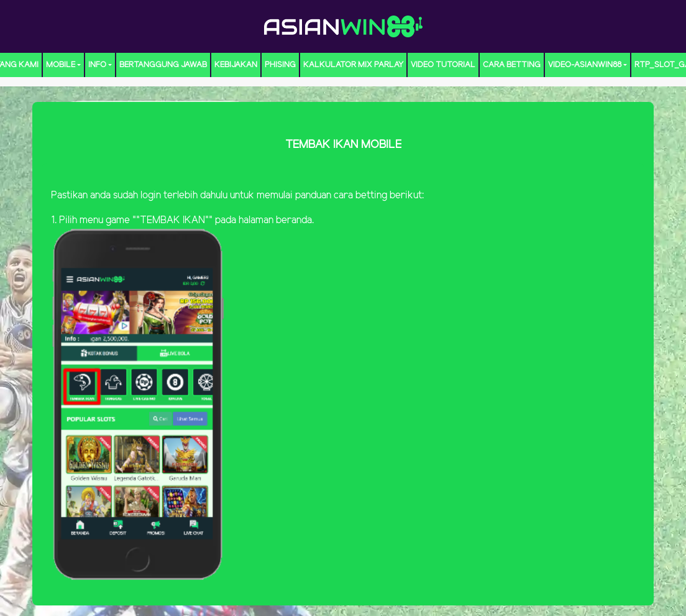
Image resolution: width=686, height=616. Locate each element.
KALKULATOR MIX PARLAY (353, 65)
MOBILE (61, 65)
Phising (280, 65)
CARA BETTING (512, 65)
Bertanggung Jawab (163, 65)
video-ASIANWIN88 (585, 65)
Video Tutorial (443, 65)
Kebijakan (236, 65)
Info (97, 65)
